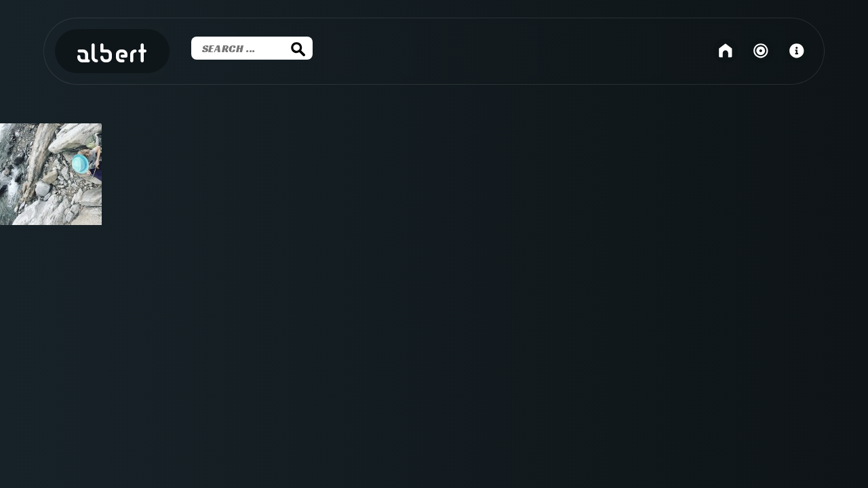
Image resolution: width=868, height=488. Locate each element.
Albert (112, 55)
